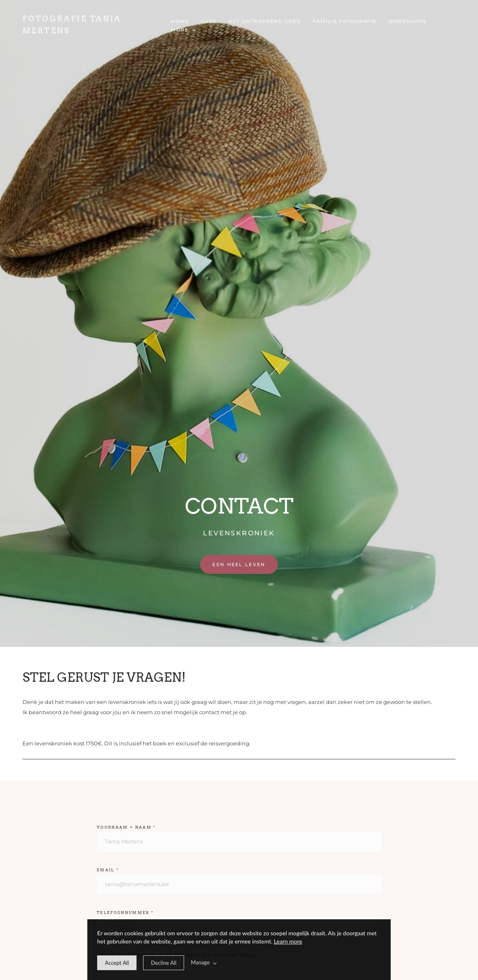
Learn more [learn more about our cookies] (288, 941)
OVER (208, 21)
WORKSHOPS (407, 21)
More (183, 30)
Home (180, 21)
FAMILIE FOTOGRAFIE (345, 21)
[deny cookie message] (164, 963)
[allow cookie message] (117, 963)
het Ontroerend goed (265, 21)
